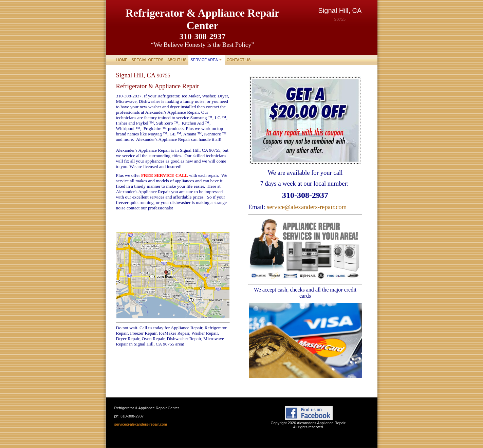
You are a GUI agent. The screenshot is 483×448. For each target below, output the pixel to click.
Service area (204, 60)
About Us (177, 60)
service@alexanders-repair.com (307, 207)
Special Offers (148, 60)
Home (122, 60)
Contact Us (239, 60)
